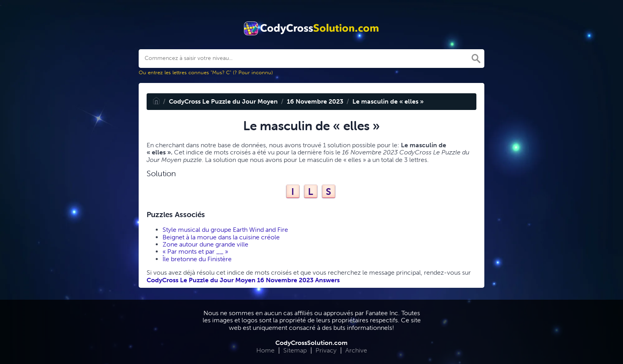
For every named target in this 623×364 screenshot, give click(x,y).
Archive (356, 350)
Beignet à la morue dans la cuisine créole (221, 237)
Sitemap (295, 350)
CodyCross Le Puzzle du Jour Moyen (223, 101)
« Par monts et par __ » (195, 251)
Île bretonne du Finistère (197, 259)
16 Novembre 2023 (315, 101)
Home (265, 350)
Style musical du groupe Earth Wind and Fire (225, 230)
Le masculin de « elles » (388, 101)
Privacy (326, 350)
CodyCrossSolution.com (311, 343)
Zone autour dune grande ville (205, 244)
